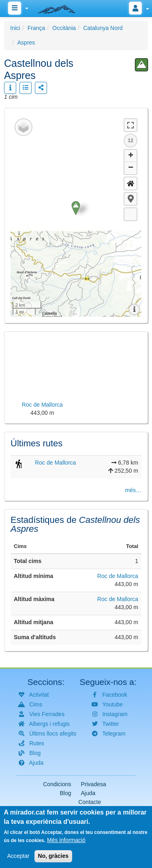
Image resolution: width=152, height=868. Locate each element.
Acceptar (18, 856)
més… (133, 490)
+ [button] (131, 156)
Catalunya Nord (103, 28)
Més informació (66, 840)
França (36, 28)
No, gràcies (53, 856)
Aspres (26, 43)
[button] (131, 199)
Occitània (64, 28)
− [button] (131, 168)
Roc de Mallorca (55, 463)
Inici (15, 28)
